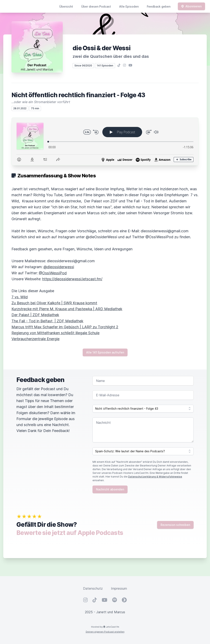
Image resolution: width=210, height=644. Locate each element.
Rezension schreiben (175, 525)
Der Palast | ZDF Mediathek (35, 315)
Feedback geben (159, 6)
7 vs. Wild (20, 297)
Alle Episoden (129, 6)
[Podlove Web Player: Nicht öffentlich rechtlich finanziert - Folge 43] (105, 141)
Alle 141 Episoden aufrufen (105, 352)
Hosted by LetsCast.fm (105, 627)
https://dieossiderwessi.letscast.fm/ (72, 279)
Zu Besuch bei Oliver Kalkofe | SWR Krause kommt (54, 303)
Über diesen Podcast (96, 6)
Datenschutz (93, 588)
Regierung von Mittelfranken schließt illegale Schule (55, 333)
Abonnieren (191, 6)
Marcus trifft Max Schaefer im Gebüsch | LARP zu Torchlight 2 (65, 327)
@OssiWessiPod (53, 273)
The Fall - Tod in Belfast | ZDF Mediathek (47, 321)
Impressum (119, 588)
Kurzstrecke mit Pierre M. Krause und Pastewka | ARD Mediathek (67, 309)
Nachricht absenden (110, 489)
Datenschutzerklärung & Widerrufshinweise (155, 477)
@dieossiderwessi (59, 267)
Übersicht (66, 6)
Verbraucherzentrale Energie (35, 339)
